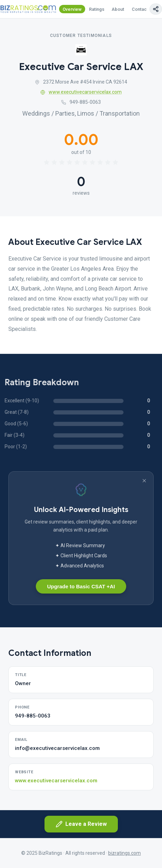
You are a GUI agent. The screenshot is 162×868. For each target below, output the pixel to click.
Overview (72, 9)
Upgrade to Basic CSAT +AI (81, 586)
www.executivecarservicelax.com (81, 92)
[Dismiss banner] (144, 481)
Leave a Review (81, 824)
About (118, 9)
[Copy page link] (156, 9)
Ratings (97, 9)
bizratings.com (124, 853)
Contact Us (143, 9)
